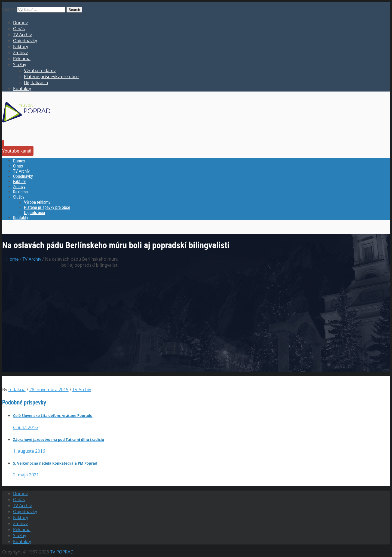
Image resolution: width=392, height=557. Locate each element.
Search (9, 9)
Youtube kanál (17, 151)
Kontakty (22, 89)
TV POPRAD (62, 552)
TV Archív (22, 35)
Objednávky (25, 41)
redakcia (17, 389)
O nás (19, 29)
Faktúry (21, 47)
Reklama (22, 59)
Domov (20, 23)
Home (12, 259)
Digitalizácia (36, 83)
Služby (20, 65)
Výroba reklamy (40, 71)
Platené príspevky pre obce (51, 77)
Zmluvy (20, 53)
